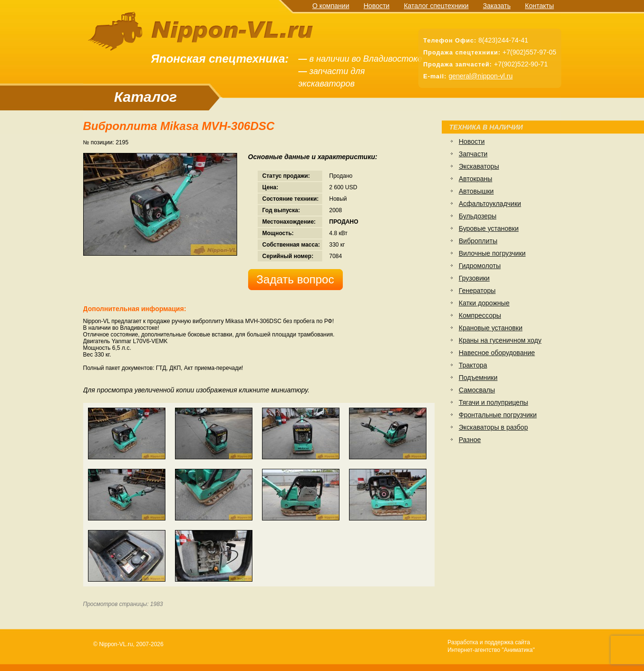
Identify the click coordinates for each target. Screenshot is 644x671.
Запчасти (473, 154)
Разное (470, 440)
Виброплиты (478, 241)
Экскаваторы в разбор (494, 427)
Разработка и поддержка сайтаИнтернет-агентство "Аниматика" (491, 646)
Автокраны (476, 179)
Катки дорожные (484, 303)
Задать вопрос (295, 279)
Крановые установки (491, 328)
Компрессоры (480, 315)
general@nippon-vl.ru (480, 76)
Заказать (497, 6)
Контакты (539, 6)
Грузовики (475, 278)
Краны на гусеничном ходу (500, 340)
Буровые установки (489, 228)
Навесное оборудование (497, 353)
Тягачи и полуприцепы (494, 402)
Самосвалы (477, 390)
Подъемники (478, 378)
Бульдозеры (478, 216)
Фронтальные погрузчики (498, 415)
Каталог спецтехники (436, 6)
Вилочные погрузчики (492, 253)
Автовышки (476, 191)
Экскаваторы (479, 166)
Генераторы (477, 291)
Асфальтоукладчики (490, 204)
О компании (331, 6)
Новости (376, 6)
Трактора (473, 365)
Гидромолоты (480, 266)
